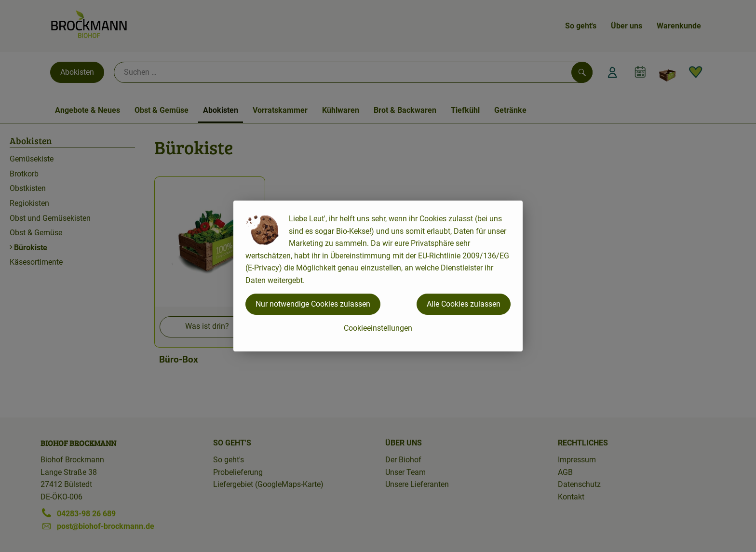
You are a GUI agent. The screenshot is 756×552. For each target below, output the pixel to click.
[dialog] (378, 276)
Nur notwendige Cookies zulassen (313, 304)
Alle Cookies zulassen (464, 304)
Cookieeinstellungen (378, 328)
